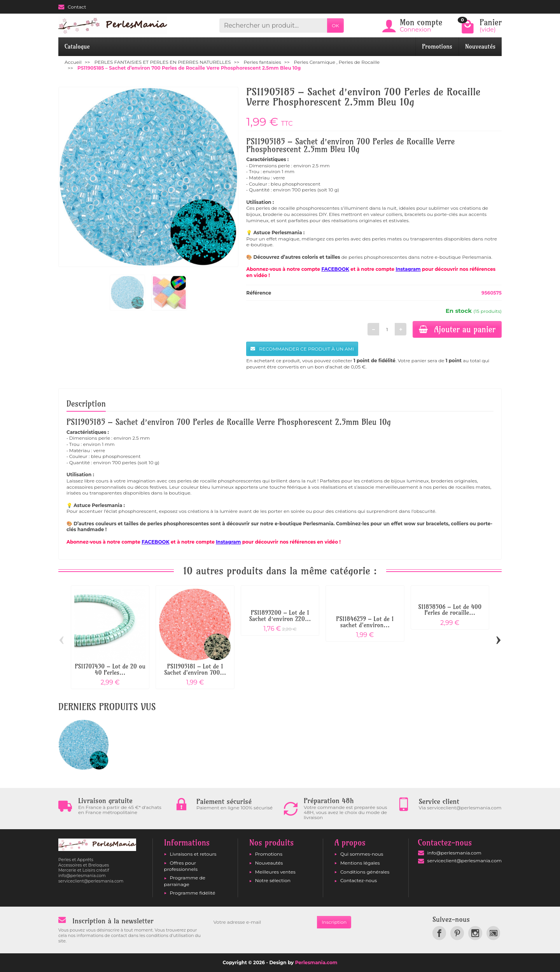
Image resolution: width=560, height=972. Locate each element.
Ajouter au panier (457, 329)
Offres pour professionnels (181, 866)
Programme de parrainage (185, 881)
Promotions (437, 46)
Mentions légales (360, 863)
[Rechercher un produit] (273, 25)
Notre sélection (273, 880)
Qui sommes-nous (362, 854)
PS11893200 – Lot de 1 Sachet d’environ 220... (280, 616)
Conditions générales (365, 872)
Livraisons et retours (193, 854)
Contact (72, 7)
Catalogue (77, 46)
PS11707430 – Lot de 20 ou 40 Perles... (110, 669)
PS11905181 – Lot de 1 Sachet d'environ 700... (195, 669)
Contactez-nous (359, 880)
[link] (439, 933)
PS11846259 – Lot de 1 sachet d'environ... (365, 622)
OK (335, 25)
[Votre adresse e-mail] (263, 922)
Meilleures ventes (275, 872)
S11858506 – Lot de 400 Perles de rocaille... (450, 610)
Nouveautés (480, 46)
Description (86, 404)
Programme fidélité (193, 893)
